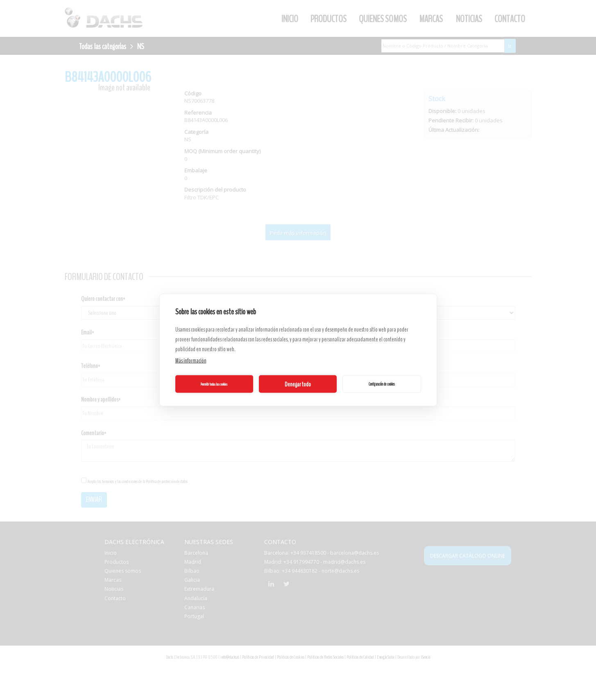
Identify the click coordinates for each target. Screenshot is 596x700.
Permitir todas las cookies (214, 384)
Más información (191, 361)
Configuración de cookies (382, 384)
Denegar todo (298, 384)
